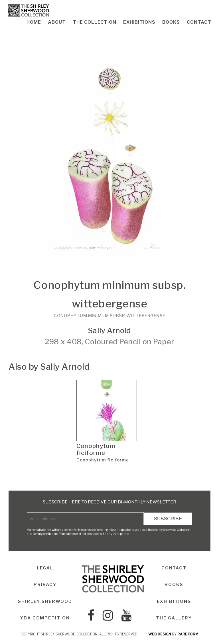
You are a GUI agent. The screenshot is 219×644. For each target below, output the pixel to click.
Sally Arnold (109, 330)
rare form (188, 634)
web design (160, 634)
